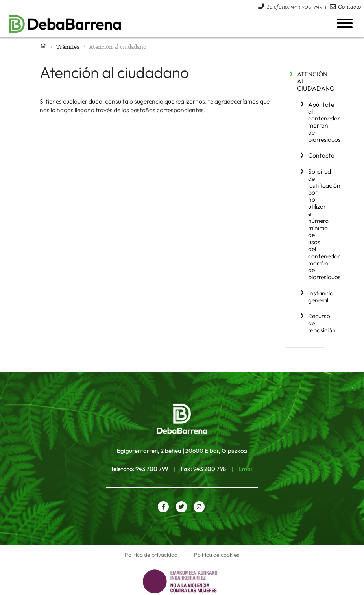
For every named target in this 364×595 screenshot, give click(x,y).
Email (246, 469)
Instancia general (321, 297)
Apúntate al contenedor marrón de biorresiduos (324, 122)
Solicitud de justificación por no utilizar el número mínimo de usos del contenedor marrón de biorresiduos (324, 224)
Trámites (68, 47)
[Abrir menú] (345, 23)
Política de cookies (217, 555)
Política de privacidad (151, 555)
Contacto (350, 6)
